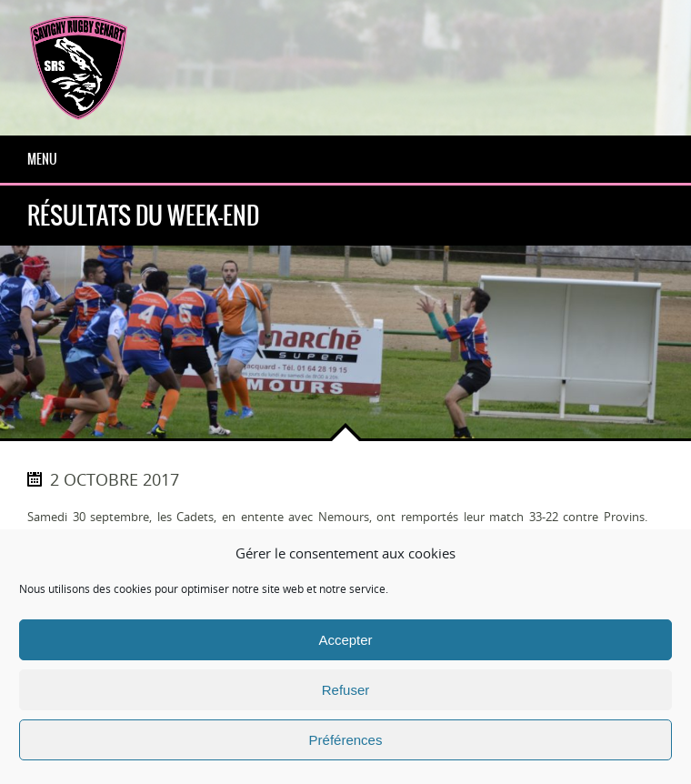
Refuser (346, 690)
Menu (42, 159)
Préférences (346, 740)
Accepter (345, 640)
